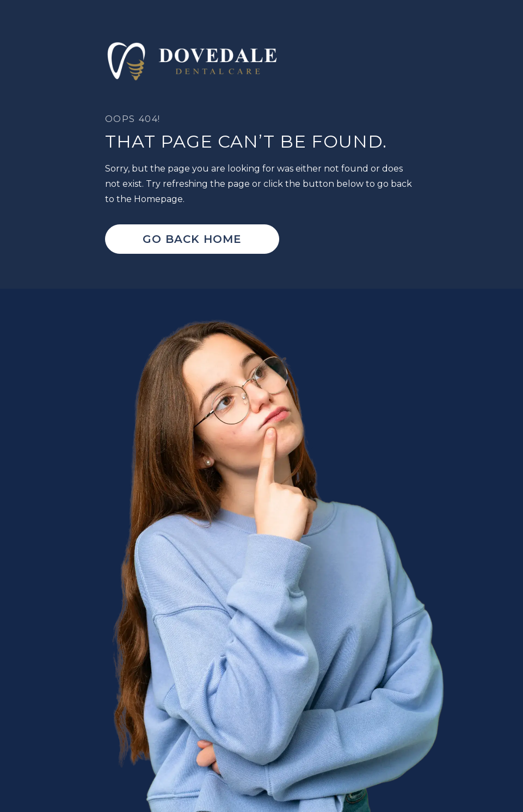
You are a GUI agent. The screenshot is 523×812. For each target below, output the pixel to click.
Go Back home (192, 239)
